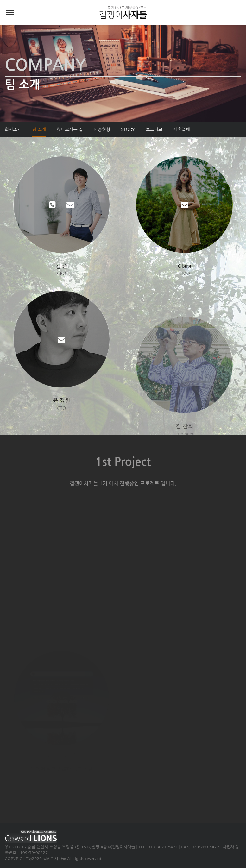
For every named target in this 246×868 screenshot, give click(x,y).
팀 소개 (39, 129)
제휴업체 (182, 129)
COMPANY (45, 65)
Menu (10, 12)
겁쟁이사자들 (123, 13)
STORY (128, 129)
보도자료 (154, 129)
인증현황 (102, 129)
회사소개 (13, 129)
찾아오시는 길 (70, 129)
